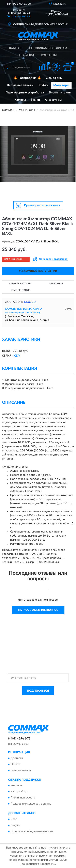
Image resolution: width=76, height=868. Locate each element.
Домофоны (54, 78)
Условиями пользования (46, 703)
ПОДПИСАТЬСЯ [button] (38, 691)
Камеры (20, 100)
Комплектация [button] (20, 290)
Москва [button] (30, 302)
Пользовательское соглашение (31, 804)
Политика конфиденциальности (32, 831)
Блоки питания (60, 93)
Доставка (17, 758)
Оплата (15, 764)
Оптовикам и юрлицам (48, 48)
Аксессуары (53, 100)
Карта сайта (18, 792)
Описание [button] (56, 284)
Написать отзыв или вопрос (38, 610)
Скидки (15, 825)
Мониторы (61, 85)
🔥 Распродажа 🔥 (27, 78)
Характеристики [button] (20, 284)
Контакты (49, 55)
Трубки (43, 85)
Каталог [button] (16, 48)
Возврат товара (21, 770)
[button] (19, 16)
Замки (35, 100)
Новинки (27, 55)
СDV (17, 356)
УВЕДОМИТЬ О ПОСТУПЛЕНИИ (38, 271)
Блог (14, 819)
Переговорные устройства (25, 93)
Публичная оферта (23, 798)
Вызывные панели (20, 85)
